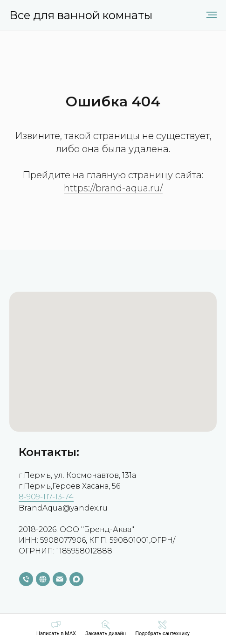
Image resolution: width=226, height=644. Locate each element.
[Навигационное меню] (212, 15)
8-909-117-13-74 (46, 497)
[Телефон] (26, 579)
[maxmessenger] (76, 579)
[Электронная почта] (60, 579)
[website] (43, 579)
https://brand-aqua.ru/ (113, 188)
